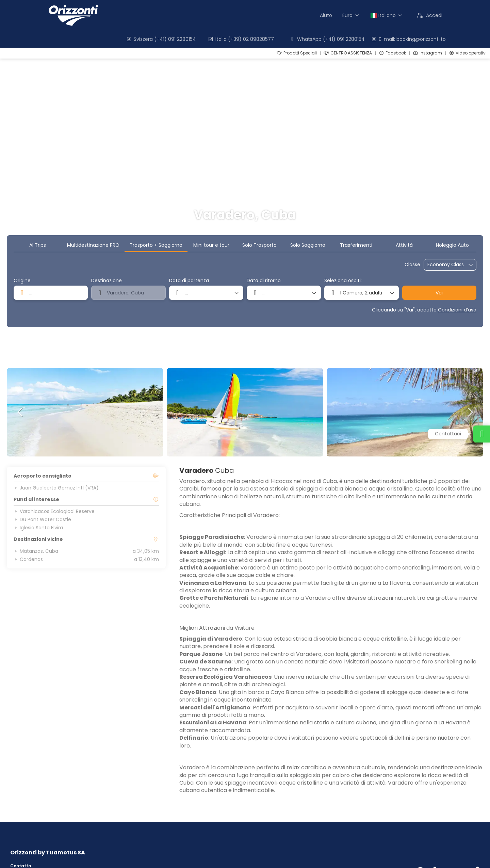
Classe (412, 265)
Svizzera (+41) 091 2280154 (161, 39)
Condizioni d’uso (457, 310)
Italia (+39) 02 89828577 (241, 39)
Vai (439, 293)
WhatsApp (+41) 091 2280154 (327, 39)
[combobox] (51, 293)
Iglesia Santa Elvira (38, 528)
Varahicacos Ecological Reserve (54, 511)
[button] (20, 412)
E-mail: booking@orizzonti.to (408, 39)
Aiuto (326, 15)
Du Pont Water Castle (42, 519)
